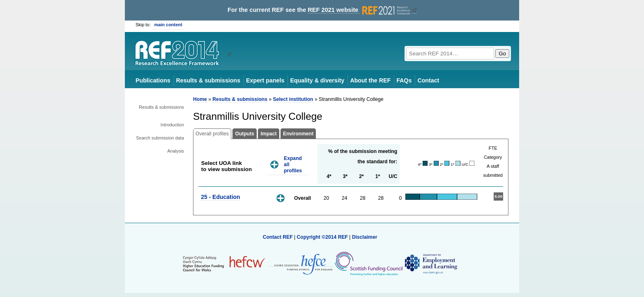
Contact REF (278, 237)
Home (200, 99)
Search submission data (160, 138)
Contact (428, 80)
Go (502, 54)
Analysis (176, 151)
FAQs (404, 80)
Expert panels (265, 80)
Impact (268, 134)
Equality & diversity (317, 80)
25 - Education (220, 197)
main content (168, 25)
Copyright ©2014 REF (323, 237)
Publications (153, 80)
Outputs (245, 134)
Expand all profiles (293, 164)
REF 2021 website (360, 10)
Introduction (172, 125)
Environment (298, 134)
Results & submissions (208, 80)
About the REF (370, 80)
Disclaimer (365, 237)
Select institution (293, 99)
